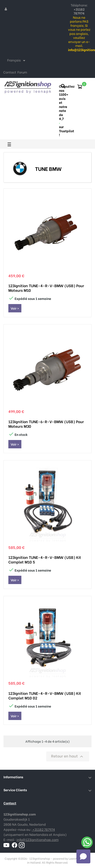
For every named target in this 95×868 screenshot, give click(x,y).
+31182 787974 (43, 829)
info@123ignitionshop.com (38, 839)
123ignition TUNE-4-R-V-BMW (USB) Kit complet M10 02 (45, 696)
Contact (10, 72)
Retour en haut (68, 756)
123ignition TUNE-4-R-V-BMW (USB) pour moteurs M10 (46, 288)
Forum (22, 72)
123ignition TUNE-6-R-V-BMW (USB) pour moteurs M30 (46, 424)
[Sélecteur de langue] (17, 61)
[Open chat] (83, 856)
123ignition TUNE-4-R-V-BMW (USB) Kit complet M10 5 (45, 560)
